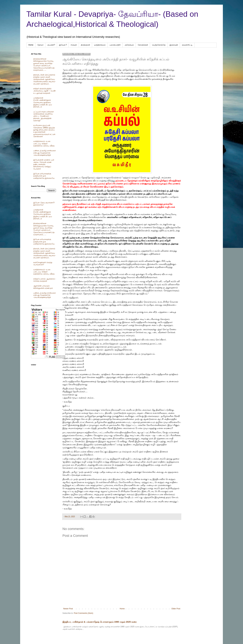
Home (31, 45)
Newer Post (68, 609)
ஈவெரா (74, 45)
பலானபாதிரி (115, 45)
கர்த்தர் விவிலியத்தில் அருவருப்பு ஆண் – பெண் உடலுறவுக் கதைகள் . (44, 91)
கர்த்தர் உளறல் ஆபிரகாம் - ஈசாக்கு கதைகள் (45, 280)
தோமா (40, 45)
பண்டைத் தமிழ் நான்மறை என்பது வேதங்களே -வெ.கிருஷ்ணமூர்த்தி (45, 153)
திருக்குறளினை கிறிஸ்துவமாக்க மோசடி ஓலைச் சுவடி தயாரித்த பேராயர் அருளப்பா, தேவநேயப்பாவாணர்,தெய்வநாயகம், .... (44, 64)
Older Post (176, 609)
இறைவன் (174, 45)
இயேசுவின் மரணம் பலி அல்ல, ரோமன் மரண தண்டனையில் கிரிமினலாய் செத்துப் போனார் (44, 164)
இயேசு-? (63, 45)
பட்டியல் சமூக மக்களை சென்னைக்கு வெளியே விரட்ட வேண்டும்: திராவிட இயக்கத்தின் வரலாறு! (44, 116)
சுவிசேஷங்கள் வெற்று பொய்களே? (43, 264)
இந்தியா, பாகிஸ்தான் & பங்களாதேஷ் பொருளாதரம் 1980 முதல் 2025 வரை (99, 622)
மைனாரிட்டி (187, 45)
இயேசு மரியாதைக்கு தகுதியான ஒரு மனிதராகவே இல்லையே (44, 176)
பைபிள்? (51, 45)
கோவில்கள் (143, 45)
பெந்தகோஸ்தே (159, 45)
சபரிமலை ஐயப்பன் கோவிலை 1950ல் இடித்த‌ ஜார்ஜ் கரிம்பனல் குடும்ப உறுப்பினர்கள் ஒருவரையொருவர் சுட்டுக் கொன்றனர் (44, 131)
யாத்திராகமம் (100, 45)
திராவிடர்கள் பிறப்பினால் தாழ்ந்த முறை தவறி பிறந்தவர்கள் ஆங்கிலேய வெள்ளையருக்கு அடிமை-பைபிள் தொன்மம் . (44, 79)
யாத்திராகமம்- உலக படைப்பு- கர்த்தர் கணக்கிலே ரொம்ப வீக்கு (44, 144)
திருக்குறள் (85, 45)
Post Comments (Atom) (83, 613)
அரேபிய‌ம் (129, 45)
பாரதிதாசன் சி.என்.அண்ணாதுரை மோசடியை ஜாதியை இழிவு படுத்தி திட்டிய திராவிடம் (43, 102)
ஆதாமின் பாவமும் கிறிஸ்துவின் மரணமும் (43, 287)
